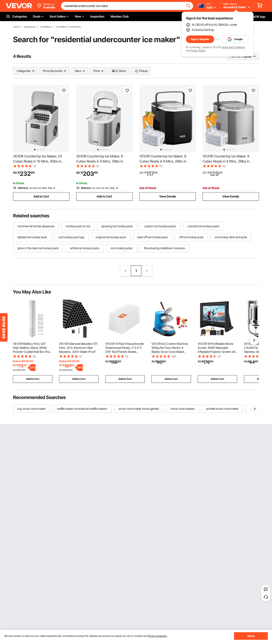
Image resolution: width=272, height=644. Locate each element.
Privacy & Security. (158, 636)
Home (16, 27)
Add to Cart (41, 196)
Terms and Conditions (233, 47)
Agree (251, 636)
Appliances (30, 27)
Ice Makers (46, 27)
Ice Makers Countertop (68, 27)
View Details (168, 196)
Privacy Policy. (198, 51)
